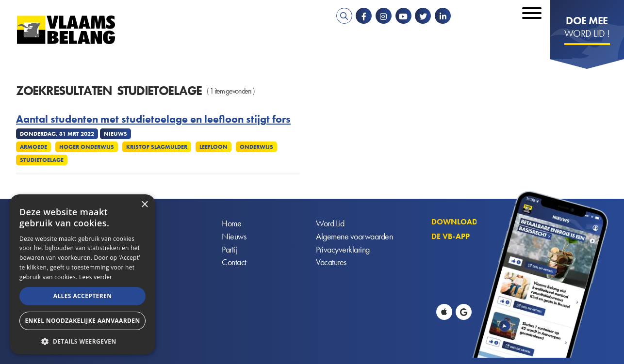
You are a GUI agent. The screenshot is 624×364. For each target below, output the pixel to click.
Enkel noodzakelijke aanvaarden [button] (82, 321)
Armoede (33, 147)
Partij (229, 250)
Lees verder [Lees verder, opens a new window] (96, 277)
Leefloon (213, 147)
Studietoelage (42, 160)
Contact (234, 263)
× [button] (144, 205)
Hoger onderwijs (87, 147)
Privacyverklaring (343, 250)
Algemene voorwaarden (354, 237)
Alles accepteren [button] (83, 296)
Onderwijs (256, 147)
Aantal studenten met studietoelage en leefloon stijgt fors (153, 119)
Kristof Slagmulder (157, 147)
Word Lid (330, 224)
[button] (82, 340)
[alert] (82, 274)
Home (231, 224)
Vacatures (331, 263)
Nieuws (234, 237)
